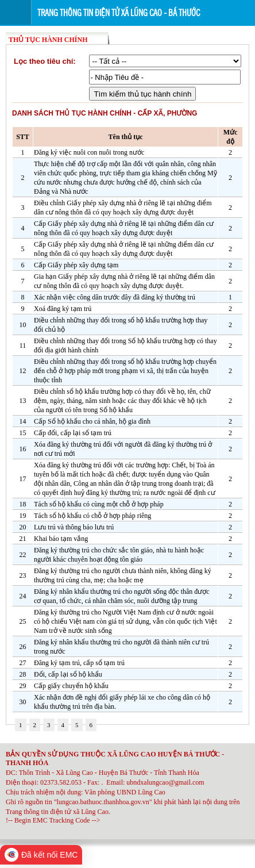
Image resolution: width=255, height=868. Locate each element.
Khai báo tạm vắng (61, 539)
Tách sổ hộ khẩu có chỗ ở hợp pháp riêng (92, 516)
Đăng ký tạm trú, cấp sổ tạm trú (79, 663)
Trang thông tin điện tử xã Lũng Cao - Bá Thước (119, 13)
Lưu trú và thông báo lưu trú (74, 527)
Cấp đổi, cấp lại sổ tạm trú (73, 433)
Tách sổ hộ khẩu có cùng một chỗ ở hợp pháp (99, 504)
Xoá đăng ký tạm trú (63, 309)
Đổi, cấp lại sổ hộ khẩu (68, 674)
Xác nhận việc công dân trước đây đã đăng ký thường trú (115, 297)
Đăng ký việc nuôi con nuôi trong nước (89, 152)
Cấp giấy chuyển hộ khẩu (71, 686)
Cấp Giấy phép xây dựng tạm (76, 265)
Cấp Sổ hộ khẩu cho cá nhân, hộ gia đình (92, 421)
